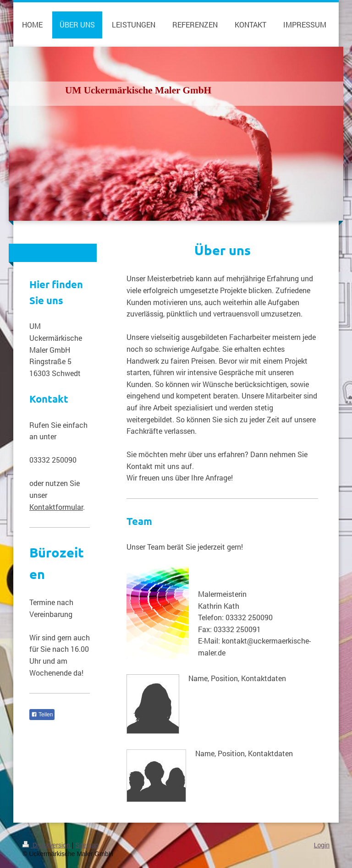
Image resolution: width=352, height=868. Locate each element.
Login (322, 845)
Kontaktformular (56, 507)
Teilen (42, 715)
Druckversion (47, 845)
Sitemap (87, 845)
